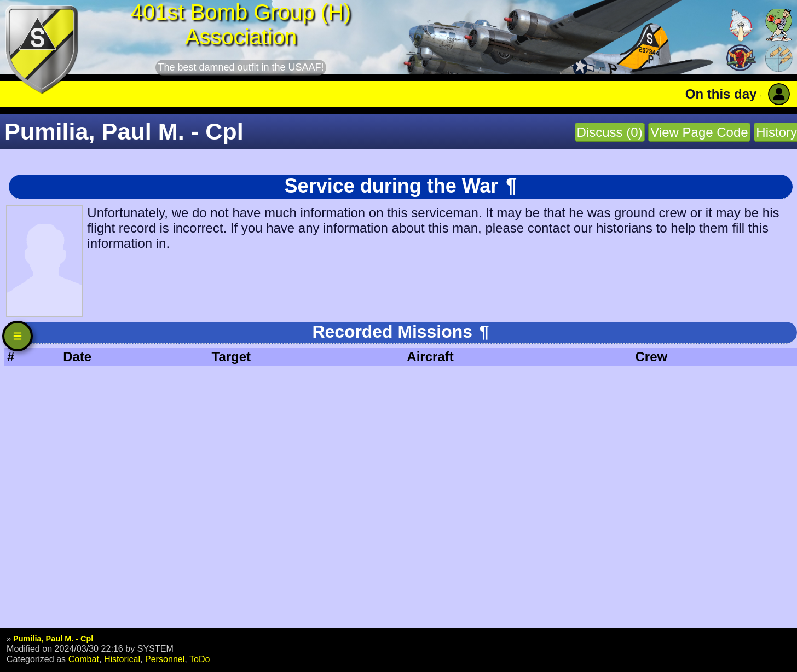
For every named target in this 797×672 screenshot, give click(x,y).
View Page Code (699, 132)
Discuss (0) (610, 132)
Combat (84, 659)
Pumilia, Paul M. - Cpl (53, 639)
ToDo (200, 659)
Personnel (165, 659)
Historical (122, 659)
